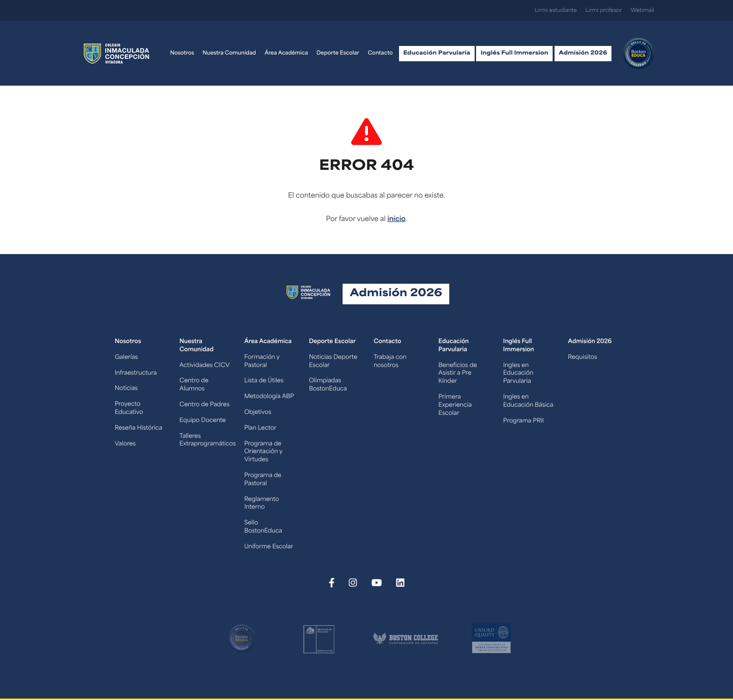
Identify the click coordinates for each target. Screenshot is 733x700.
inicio (397, 219)
